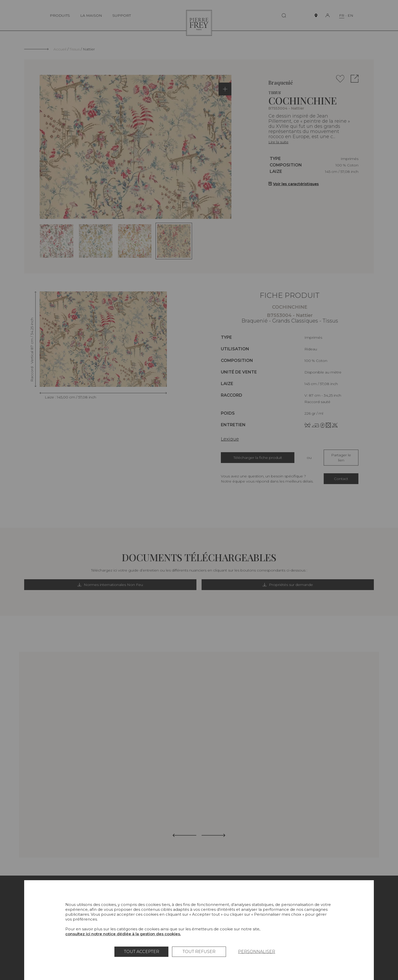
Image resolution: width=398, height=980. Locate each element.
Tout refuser (199, 952)
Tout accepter (142, 952)
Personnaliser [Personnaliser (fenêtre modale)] (257, 952)
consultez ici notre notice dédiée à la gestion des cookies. (123, 934)
